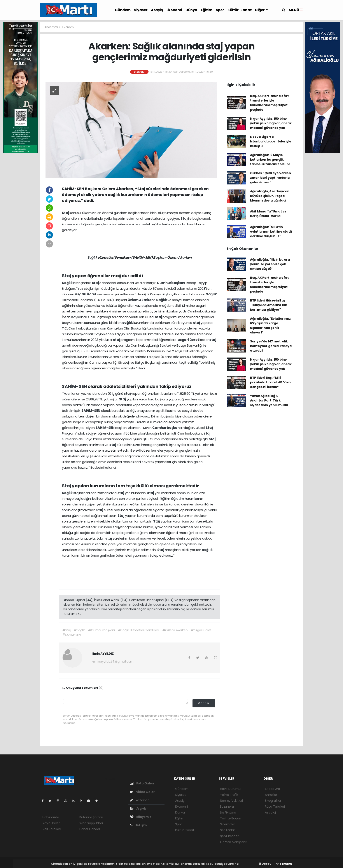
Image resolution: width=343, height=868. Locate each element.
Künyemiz (141, 817)
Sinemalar (227, 824)
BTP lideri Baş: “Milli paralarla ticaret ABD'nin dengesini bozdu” (270, 382)
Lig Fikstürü (228, 812)
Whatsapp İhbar (91, 823)
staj (96, 283)
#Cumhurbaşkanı (101, 630)
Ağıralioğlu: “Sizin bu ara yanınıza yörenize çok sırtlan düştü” (270, 264)
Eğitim (207, 10)
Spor (220, 10)
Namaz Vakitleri (231, 801)
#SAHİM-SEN (72, 635)
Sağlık (93, 257)
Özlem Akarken (141, 300)
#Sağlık (80, 630)
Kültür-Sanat (240, 10)
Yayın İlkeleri (51, 823)
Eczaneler (227, 807)
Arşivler (139, 808)
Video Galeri (143, 792)
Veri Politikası (52, 829)
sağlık (128, 323)
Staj (66, 213)
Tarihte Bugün (231, 818)
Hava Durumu (230, 789)
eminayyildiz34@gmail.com (113, 661)
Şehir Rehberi (230, 836)
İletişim (138, 825)
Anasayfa (51, 27)
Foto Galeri (142, 783)
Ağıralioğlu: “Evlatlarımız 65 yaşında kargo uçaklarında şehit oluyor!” (270, 325)
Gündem (123, 10)
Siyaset (141, 10)
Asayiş (157, 10)
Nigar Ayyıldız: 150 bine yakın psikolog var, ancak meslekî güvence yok (271, 123)
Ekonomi (174, 10)
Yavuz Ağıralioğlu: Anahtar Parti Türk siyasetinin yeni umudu (269, 400)
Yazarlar (139, 800)
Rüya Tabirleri (275, 807)
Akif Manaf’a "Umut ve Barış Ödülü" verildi (268, 214)
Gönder (204, 703)
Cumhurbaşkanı (171, 283)
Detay (265, 864)
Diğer (260, 10)
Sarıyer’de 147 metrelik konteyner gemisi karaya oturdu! (271, 346)
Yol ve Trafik (229, 795)
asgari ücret (86, 294)
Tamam (284, 864)
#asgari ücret (201, 630)
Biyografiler (273, 801)
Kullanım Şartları (91, 817)
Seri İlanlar (227, 830)
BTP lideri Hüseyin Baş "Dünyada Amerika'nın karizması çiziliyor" (269, 305)
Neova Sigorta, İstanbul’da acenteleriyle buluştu (271, 141)
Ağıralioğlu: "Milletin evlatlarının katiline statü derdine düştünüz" (271, 231)
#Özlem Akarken (175, 630)
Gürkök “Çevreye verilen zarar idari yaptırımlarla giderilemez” (270, 178)
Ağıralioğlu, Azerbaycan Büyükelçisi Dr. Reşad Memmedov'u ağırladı (270, 196)
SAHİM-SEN (75, 386)
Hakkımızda (51, 817)
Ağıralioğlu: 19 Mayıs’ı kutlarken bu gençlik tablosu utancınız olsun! (270, 160)
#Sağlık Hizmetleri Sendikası (139, 630)
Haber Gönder (90, 829)
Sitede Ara (272, 789)
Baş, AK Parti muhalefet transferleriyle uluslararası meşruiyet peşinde (269, 103)
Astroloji (271, 812)
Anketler (271, 795)
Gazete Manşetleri (234, 842)
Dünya (191, 10)
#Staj (66, 630)
